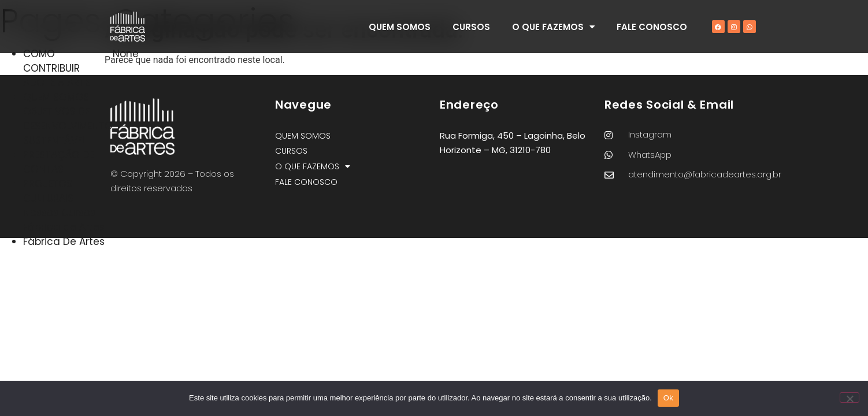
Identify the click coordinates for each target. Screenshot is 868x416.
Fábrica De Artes (64, 242)
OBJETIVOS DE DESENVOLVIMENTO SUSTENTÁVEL (68, 126)
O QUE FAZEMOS (553, 27)
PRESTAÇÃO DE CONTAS (59, 162)
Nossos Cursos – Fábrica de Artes (64, 220)
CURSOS (471, 27)
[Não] (850, 398)
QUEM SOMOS (400, 27)
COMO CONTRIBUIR (51, 61)
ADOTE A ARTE (56, 83)
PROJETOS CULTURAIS (48, 191)
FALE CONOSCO (652, 27)
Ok (668, 398)
